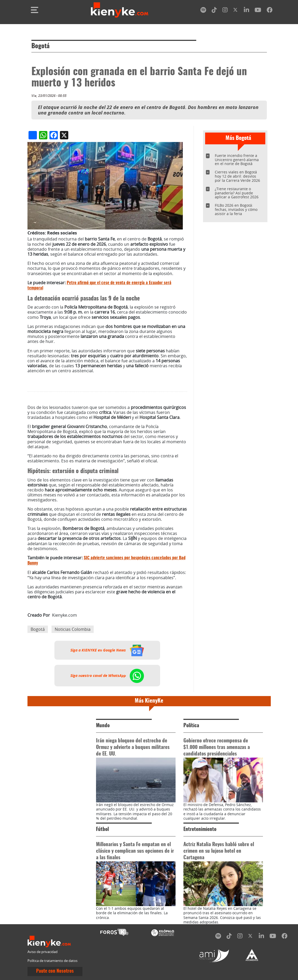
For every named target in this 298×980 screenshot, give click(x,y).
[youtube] (258, 11)
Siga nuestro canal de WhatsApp (107, 676)
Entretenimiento (200, 830)
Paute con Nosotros (55, 971)
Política (191, 726)
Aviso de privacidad (43, 952)
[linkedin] (246, 11)
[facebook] (269, 11)
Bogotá (40, 46)
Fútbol (102, 830)
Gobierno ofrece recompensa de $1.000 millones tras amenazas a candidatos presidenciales (217, 748)
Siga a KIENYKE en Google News (107, 650)
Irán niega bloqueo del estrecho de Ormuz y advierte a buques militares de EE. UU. (133, 748)
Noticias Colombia (73, 629)
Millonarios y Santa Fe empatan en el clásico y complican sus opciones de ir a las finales (135, 851)
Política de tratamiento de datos (52, 961)
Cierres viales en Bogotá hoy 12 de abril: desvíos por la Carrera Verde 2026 (237, 176)
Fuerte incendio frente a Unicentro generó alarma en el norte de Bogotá (237, 160)
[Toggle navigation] (35, 10)
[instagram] (225, 11)
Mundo (103, 726)
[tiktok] (214, 11)
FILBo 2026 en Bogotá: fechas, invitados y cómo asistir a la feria (236, 209)
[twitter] (236, 11)
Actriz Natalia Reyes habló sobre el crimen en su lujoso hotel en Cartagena (219, 851)
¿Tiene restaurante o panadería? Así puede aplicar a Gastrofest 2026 (237, 193)
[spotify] (203, 11)
